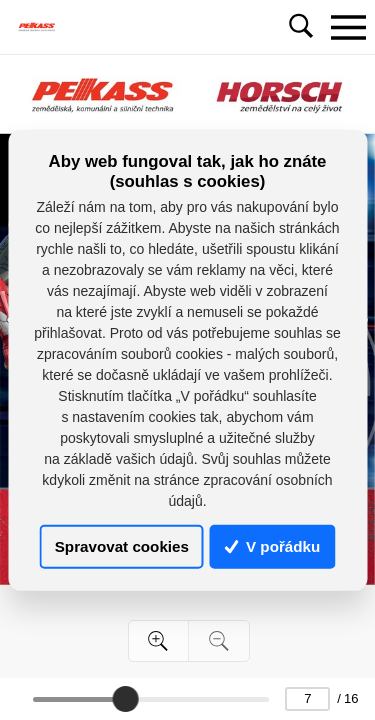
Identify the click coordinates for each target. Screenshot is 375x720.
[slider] (125, 699)
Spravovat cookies (122, 546)
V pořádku (273, 546)
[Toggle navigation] (348, 27)
